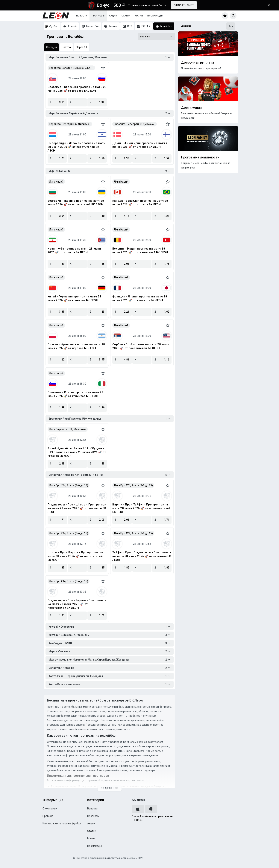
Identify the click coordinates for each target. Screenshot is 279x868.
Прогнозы (98, 16)
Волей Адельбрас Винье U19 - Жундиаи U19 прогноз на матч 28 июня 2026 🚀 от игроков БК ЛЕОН (77, 452)
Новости (82, 16)
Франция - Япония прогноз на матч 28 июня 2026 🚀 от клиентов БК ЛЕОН (140, 298)
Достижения (191, 108)
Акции (113, 16)
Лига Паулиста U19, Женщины (68, 429)
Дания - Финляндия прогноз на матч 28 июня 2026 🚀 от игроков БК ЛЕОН (141, 145)
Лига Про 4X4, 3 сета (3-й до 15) (69, 485)
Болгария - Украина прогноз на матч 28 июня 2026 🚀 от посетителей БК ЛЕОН (76, 203)
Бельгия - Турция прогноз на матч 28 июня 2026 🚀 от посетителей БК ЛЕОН (140, 250)
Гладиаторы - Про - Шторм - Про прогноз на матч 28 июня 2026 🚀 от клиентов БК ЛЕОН (77, 508)
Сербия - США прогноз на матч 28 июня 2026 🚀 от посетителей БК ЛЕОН (141, 346)
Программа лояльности (200, 157)
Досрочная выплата (198, 62)
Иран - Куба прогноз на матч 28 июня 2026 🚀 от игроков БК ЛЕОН (74, 250)
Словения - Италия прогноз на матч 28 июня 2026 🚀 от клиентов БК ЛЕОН (75, 394)
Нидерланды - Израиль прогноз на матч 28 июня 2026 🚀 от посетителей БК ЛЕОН (76, 147)
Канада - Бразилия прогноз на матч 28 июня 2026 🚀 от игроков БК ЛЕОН (140, 203)
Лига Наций (56, 182)
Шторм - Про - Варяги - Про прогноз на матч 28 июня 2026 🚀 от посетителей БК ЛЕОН (75, 556)
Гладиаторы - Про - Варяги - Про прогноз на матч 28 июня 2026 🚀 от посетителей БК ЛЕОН (77, 604)
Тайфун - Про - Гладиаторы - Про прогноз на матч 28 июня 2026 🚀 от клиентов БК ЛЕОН (142, 556)
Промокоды (155, 16)
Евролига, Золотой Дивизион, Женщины (72, 68)
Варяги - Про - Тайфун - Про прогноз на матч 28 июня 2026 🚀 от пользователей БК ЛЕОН (141, 508)
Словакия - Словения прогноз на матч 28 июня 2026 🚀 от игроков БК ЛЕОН (77, 89)
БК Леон (138, 800)
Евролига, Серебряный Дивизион (70, 124)
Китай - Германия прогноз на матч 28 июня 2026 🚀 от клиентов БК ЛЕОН (74, 298)
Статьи (126, 16)
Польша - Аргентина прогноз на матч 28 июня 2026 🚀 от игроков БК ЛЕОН (76, 346)
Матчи (139, 16)
